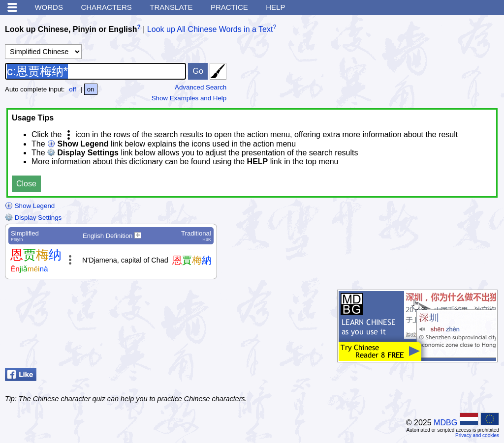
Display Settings (33, 218)
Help (275, 7)
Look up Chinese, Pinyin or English (71, 29)
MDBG (445, 423)
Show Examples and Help (189, 98)
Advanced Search (201, 87)
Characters (106, 7)
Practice (229, 7)
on (91, 89)
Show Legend (30, 206)
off (73, 89)
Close (26, 184)
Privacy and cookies (477, 435)
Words (49, 7)
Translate (171, 7)
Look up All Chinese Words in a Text (210, 29)
